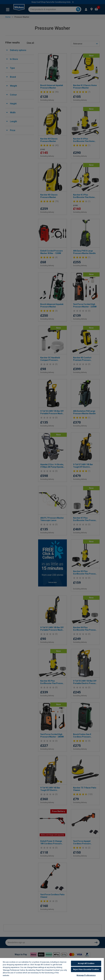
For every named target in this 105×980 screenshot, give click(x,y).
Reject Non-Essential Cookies (86, 969)
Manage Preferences (86, 975)
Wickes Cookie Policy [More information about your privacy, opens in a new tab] (19, 975)
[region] (52, 969)
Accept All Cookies (86, 963)
